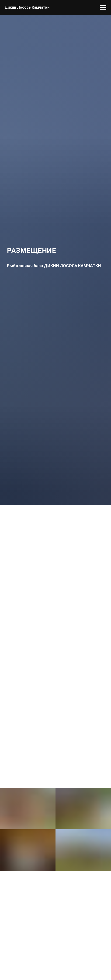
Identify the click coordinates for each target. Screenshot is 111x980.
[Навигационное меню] (103, 7)
